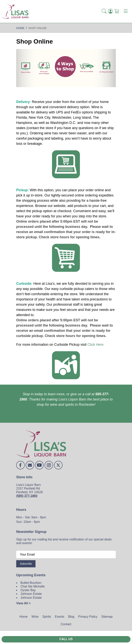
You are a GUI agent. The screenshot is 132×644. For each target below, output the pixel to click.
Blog (71, 617)
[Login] (110, 11)
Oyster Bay (28, 590)
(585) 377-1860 (27, 496)
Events (60, 617)
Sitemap (107, 617)
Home (24, 617)
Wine (35, 617)
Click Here (95, 345)
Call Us (66, 639)
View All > (23, 603)
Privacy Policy (88, 617)
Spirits (47, 617)
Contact (66, 624)
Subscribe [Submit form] (26, 564)
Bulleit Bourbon (31, 583)
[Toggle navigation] (126, 11)
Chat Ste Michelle (33, 586)
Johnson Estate (31, 594)
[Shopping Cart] (117, 11)
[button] (104, 11)
